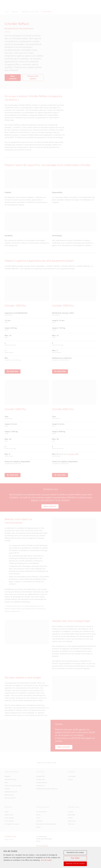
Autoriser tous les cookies (75, 864)
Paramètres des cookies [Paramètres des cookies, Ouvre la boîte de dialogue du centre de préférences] (75, 853)
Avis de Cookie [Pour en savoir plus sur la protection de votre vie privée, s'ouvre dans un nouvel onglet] (46, 860)
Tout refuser (75, 858)
